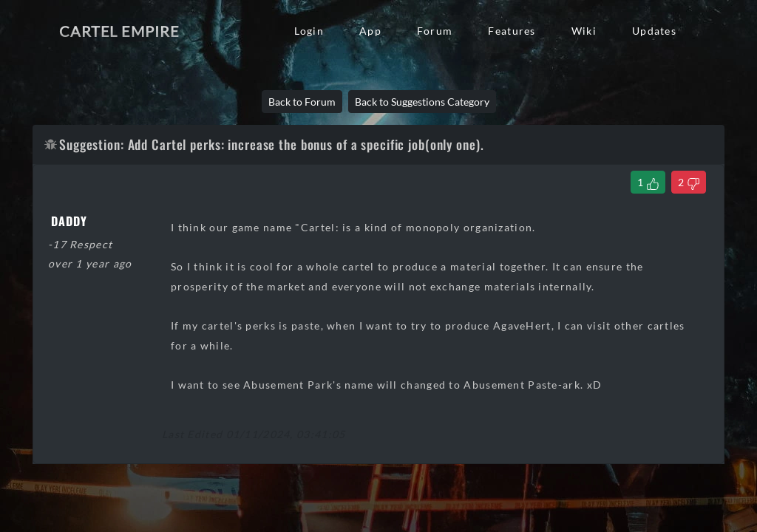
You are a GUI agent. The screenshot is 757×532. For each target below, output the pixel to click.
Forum (435, 31)
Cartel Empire (119, 31)
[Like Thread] (648, 182)
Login (309, 31)
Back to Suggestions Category (422, 102)
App (370, 31)
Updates (654, 31)
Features (512, 31)
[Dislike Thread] (689, 182)
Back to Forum (302, 102)
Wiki (584, 31)
